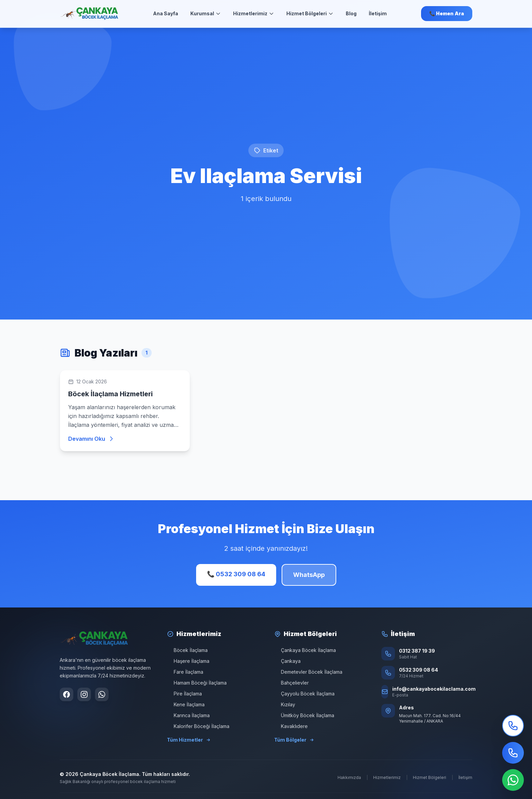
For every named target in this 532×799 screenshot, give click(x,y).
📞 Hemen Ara (447, 13)
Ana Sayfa (166, 13)
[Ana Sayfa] (89, 14)
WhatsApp (309, 575)
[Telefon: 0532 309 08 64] (427, 673)
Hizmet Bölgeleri (310, 13)
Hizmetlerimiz (254, 13)
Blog (351, 13)
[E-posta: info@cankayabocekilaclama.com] (427, 692)
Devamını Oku (91, 439)
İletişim (378, 13)
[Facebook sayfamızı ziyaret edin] (66, 694)
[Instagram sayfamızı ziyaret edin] (84, 694)
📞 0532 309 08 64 (236, 574)
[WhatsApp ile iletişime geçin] (102, 694)
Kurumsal (206, 13)
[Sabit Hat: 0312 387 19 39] (427, 654)
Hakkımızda (349, 777)
